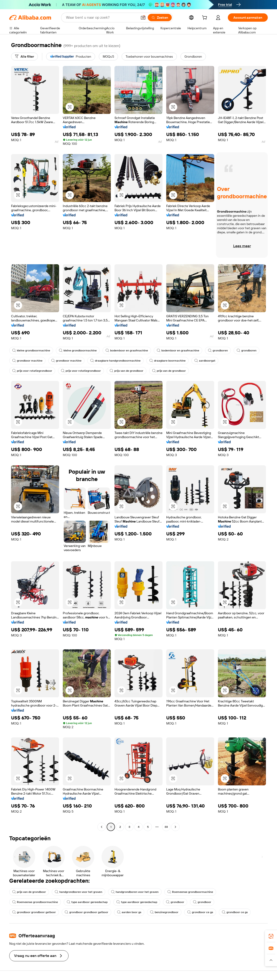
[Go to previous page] (102, 827)
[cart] (205, 18)
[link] (271, 936)
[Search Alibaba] (101, 18)
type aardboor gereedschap (87, 902)
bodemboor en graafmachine (127, 350)
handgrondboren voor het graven (78, 892)
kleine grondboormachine (31, 350)
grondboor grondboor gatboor (34, 912)
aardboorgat (205, 361)
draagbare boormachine (167, 361)
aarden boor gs (129, 912)
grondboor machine (27, 361)
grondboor (175, 902)
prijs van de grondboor (126, 371)
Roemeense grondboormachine (190, 892)
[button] (143, 18)
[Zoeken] (160, 18)
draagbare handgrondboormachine (115, 361)
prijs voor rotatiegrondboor (32, 371)
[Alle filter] (24, 56)
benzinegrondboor (164, 912)
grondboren (218, 350)
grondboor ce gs (200, 912)
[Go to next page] (175, 827)
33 (166, 827)
